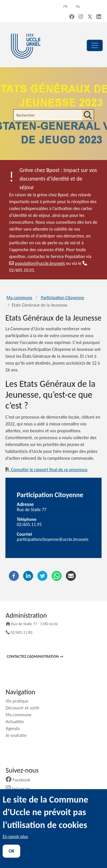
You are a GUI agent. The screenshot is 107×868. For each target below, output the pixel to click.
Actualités (17, 722)
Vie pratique (19, 701)
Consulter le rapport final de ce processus (47, 470)
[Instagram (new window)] (81, 17)
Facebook (20, 780)
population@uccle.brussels (37, 263)
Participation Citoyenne (62, 298)
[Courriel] (71, 575)
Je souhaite (18, 735)
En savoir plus (15, 836)
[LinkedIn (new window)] (99, 17)
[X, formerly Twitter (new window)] (90, 17)
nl (78, 6)
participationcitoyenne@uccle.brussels (53, 539)
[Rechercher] (88, 115)
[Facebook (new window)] (72, 17)
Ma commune (19, 298)
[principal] (95, 45)
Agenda (15, 728)
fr (65, 6)
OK (11, 851)
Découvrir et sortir (25, 708)
